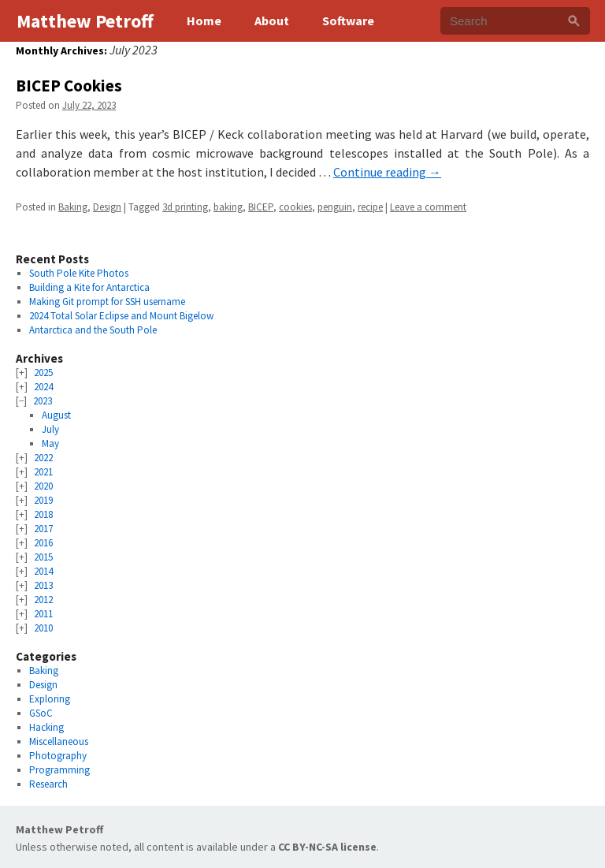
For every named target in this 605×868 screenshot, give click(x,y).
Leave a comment (428, 207)
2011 (43, 614)
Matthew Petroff (59, 829)
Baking (73, 207)
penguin (335, 207)
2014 (43, 571)
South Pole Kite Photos (79, 273)
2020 (43, 486)
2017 (43, 529)
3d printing (185, 207)
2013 (43, 585)
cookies (295, 207)
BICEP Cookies (69, 86)
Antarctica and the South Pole (93, 330)
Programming (59, 770)
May (50, 443)
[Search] (574, 21)
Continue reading (387, 172)
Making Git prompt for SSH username (107, 302)
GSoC (41, 713)
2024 (43, 387)
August (56, 415)
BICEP (261, 207)
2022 (43, 458)
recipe (370, 207)
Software (348, 20)
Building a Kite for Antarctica (89, 287)
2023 (43, 401)
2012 (43, 600)
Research (48, 784)
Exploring (50, 699)
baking (228, 207)
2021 (43, 472)
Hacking (46, 727)
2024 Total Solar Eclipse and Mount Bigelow (121, 316)
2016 (43, 543)
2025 (43, 373)
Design (107, 207)
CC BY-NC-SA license (327, 847)
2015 (43, 557)
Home (204, 20)
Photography (58, 756)
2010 (43, 628)
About (272, 20)
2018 (43, 514)
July (50, 429)
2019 (43, 500)
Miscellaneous (59, 741)
